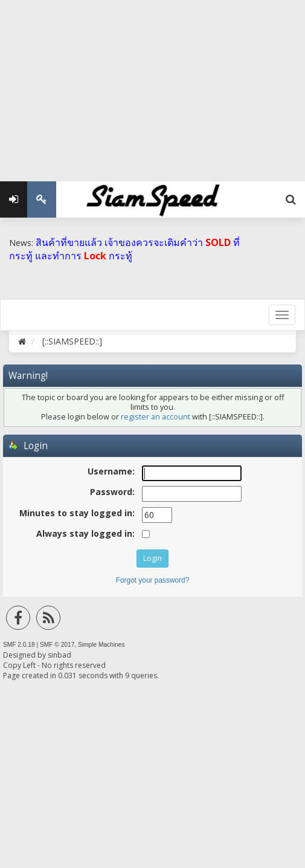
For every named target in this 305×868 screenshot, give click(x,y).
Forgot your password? (153, 580)
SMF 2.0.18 (19, 645)
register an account (156, 417)
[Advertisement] (152, 85)
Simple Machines (101, 645)
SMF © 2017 (57, 645)
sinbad (59, 655)
